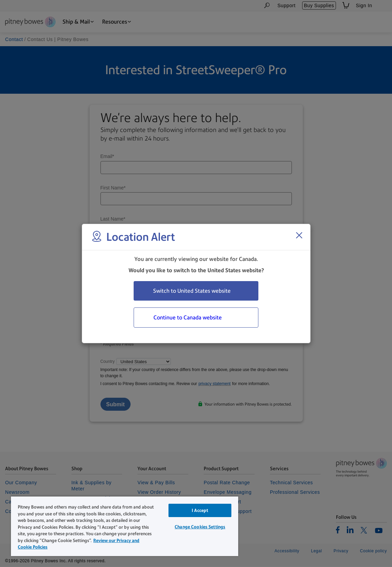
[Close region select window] (299, 235)
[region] (125, 526)
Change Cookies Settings (200, 527)
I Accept (200, 510)
